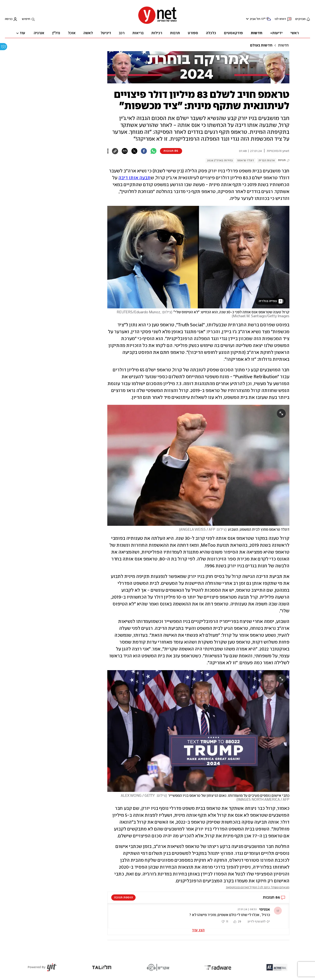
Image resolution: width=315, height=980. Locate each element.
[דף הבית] (157, 23)
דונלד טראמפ (246, 160)
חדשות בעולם (261, 45)
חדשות (283, 45)
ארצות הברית (267, 160)
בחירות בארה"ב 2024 (220, 160)
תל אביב (255, 19)
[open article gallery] (198, 257)
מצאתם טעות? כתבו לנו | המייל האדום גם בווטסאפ (258, 887)
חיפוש (26, 19)
